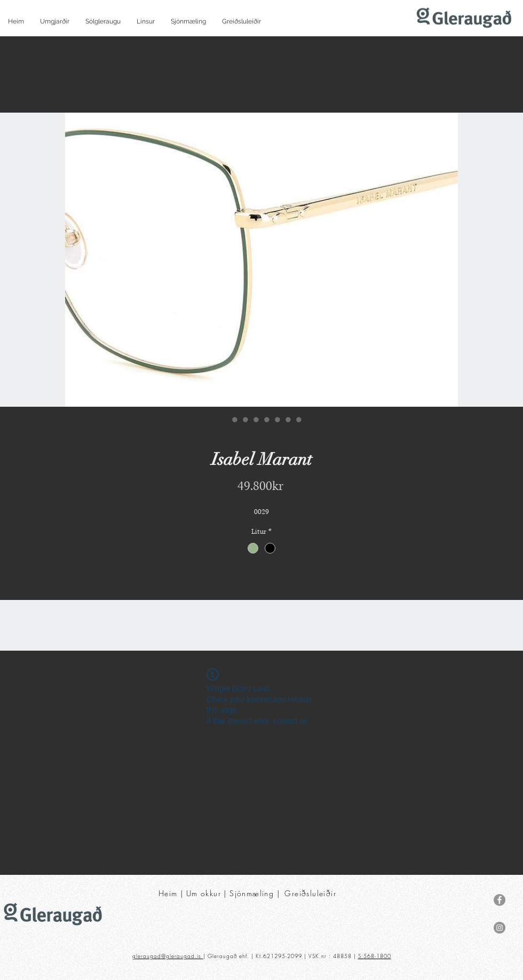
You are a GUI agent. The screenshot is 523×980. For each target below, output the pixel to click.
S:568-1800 (375, 956)
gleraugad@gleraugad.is (168, 956)
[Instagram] (500, 928)
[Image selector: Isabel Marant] (224, 420)
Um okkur (204, 893)
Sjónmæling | (256, 893)
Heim (168, 893)
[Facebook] (500, 900)
